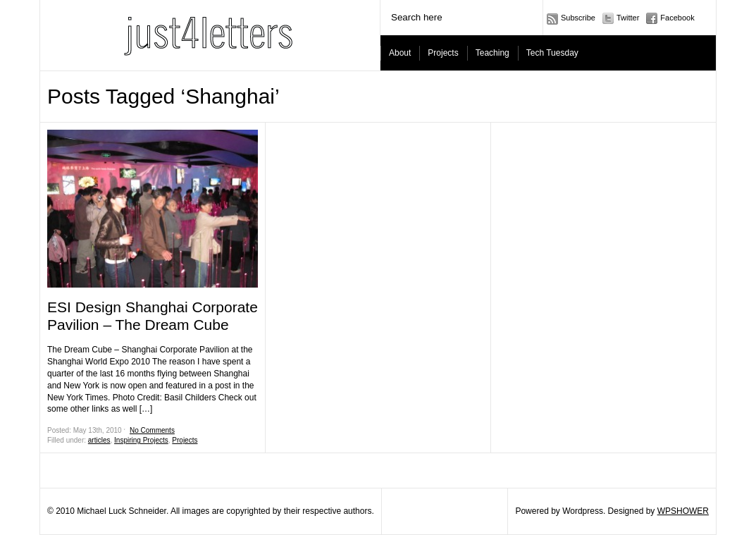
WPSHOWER (683, 511)
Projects (443, 53)
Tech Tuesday (552, 53)
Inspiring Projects (141, 440)
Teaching (492, 53)
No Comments (152, 430)
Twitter (628, 18)
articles (99, 440)
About (400, 53)
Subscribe (578, 18)
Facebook (677, 18)
